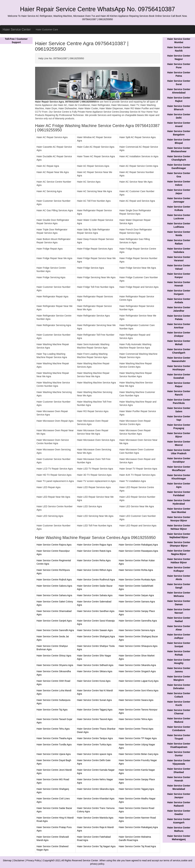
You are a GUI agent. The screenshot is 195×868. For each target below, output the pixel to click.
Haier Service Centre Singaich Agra (137, 671)
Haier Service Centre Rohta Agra (136, 570)
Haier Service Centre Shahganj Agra (96, 636)
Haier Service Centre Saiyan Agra (136, 595)
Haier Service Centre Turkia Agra (94, 745)
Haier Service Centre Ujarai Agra (54, 754)
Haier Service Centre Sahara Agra (54, 595)
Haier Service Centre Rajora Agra (54, 545)
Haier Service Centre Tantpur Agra (95, 738)
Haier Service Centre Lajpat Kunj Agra (139, 681)
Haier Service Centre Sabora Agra (54, 586)
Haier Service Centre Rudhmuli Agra (96, 580)
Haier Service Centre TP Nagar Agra (138, 738)
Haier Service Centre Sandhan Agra (96, 611)
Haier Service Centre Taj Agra (52, 710)
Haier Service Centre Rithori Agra (94, 570)
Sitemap (7, 860)
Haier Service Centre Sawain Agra (95, 630)
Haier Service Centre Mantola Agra (95, 818)
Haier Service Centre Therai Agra (136, 729)
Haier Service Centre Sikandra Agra (137, 665)
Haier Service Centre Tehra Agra (136, 719)
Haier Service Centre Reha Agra (94, 560)
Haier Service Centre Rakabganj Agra (138, 545)
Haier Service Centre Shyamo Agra (55, 665)
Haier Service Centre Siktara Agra (95, 671)
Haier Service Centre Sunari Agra (94, 700)
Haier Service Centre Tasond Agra (95, 719)
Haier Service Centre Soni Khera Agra (139, 690)
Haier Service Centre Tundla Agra (54, 745)
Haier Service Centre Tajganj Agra (95, 710)
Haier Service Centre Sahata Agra (95, 595)
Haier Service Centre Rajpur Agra (94, 545)
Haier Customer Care (47, 30)
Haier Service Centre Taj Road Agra (137, 846)
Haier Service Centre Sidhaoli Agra (95, 665)
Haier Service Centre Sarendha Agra (138, 621)
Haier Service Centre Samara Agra (137, 602)
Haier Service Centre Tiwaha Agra (54, 738)
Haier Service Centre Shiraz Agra (54, 656)
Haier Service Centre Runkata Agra (137, 580)
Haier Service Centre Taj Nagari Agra (96, 846)
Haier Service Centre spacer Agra (94, 754)
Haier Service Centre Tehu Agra (53, 729)
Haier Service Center (17, 30)
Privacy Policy (34, 860)
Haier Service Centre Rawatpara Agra (138, 551)
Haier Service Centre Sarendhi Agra (55, 630)
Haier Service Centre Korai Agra (94, 681)
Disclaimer (19, 860)
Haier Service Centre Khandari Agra (96, 799)
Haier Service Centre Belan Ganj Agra (139, 754)
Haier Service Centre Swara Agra (136, 700)
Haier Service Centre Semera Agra (137, 630)
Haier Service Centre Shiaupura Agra (138, 646)
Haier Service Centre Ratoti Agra (94, 551)
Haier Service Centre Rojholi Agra (54, 580)
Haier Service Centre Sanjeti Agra (54, 621)
